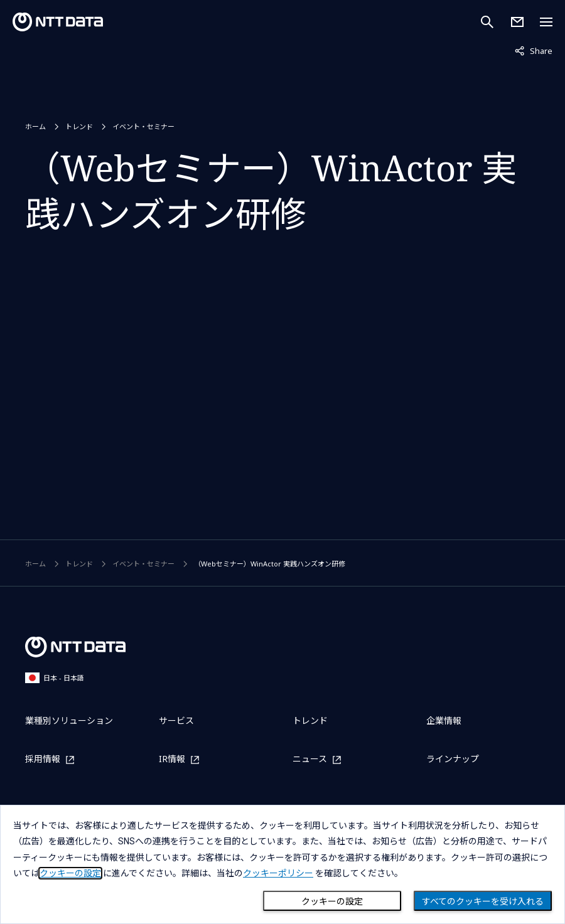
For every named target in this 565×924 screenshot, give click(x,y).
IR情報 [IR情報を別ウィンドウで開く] (172, 759)
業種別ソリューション (69, 720)
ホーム (35, 126)
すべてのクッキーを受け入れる (483, 901)
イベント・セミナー (143, 126)
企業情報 (444, 720)
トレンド (79, 126)
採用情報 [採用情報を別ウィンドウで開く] (43, 759)
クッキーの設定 (332, 901)
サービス (176, 720)
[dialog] (282, 864)
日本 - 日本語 (55, 678)
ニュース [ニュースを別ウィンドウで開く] (310, 759)
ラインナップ (453, 759)
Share (534, 50)
